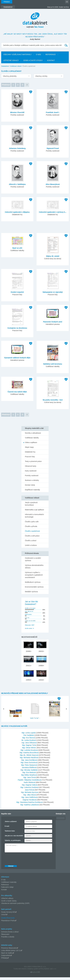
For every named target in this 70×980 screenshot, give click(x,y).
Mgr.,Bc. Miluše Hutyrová (29, 758)
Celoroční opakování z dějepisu (17, 212)
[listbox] (16, 76)
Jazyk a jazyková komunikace (31, 504)
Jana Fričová (30, 793)
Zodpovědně (6, 958)
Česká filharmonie (8, 920)
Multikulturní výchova (33, 582)
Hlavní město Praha (54, 720)
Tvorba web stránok (20, 971)
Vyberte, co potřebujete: (13, 843)
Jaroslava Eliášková (29, 770)
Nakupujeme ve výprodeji (53, 292)
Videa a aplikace (31, 442)
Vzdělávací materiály (9, 885)
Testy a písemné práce (33, 461)
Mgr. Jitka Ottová (30, 797)
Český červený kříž (8, 915)
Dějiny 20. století (53, 256)
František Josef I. (53, 112)
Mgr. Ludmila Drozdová (29, 753)
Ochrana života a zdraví (10, 934)
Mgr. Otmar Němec (29, 750)
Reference (5, 887)
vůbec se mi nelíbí (30, 621)
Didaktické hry (30, 452)
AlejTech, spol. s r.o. (50, 971)
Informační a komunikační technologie (34, 516)
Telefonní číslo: (10, 834)
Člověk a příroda (31, 526)
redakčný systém (33, 971)
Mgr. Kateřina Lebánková (30, 807)
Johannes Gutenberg (17, 148)
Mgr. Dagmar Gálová (30, 788)
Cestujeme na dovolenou (17, 328)
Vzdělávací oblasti (16, 66)
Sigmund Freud (53, 148)
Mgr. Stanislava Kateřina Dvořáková (30, 805)
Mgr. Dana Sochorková (29, 765)
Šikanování (5, 937)
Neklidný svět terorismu (53, 364)
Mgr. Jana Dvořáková (29, 763)
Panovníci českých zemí (53, 322)
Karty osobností (31, 471)
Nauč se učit (17, 248)
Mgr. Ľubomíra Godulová (30, 790)
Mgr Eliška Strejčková (29, 778)
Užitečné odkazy (7, 901)
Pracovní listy (30, 457)
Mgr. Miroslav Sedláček (29, 773)
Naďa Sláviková (30, 785)
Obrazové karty (31, 466)
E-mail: (7, 829)
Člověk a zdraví (31, 541)
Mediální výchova (31, 592)
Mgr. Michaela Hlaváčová (29, 760)
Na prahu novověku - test (53, 400)
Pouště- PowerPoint (16, 720)
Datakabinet (5, 66)
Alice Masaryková (53, 184)
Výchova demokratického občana (34, 566)
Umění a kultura (31, 545)
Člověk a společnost (32, 531)
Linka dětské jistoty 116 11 (11, 953)
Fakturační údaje (7, 890)
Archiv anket (29, 628)
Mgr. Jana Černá (30, 780)
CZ (67, 2)
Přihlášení (7, 2)
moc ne (27, 618)
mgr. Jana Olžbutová (29, 745)
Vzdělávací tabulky (32, 438)
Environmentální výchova (34, 587)
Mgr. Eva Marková (29, 775)
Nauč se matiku (7, 956)
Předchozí (6, 85)
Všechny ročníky (41, 76)
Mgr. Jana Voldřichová (30, 800)
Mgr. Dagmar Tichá (29, 748)
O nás (3, 882)
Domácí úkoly (30, 485)
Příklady (4, 961)
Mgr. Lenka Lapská (29, 735)
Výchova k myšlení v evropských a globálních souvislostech (34, 575)
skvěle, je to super (30, 608)
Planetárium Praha (8, 923)
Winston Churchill (17, 112)
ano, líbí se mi (29, 611)
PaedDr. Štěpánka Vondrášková (30, 783)
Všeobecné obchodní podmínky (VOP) (15, 906)
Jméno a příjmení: (11, 824)
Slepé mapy (29, 447)
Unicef (4, 917)
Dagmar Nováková (30, 802)
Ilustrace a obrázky (32, 480)
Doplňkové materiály (32, 490)
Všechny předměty (10, 76)
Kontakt (4, 892)
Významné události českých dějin (17, 358)
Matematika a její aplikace (34, 510)
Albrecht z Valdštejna (17, 184)
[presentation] (23, 861)
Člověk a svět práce (32, 536)
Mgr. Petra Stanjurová (29, 768)
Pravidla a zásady (8, 939)
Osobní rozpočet (17, 292)
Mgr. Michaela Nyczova (30, 795)
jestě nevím (28, 614)
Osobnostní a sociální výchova (33, 559)
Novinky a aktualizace (33, 433)
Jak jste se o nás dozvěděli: (14, 838)
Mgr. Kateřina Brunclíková (29, 755)
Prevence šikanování (9, 951)
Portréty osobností (32, 476)
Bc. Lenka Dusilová (29, 743)
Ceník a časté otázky (9, 904)
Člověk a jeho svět (32, 522)
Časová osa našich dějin (17, 392)
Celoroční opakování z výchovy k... (53, 212)
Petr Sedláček (29, 738)
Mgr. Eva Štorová (29, 740)
